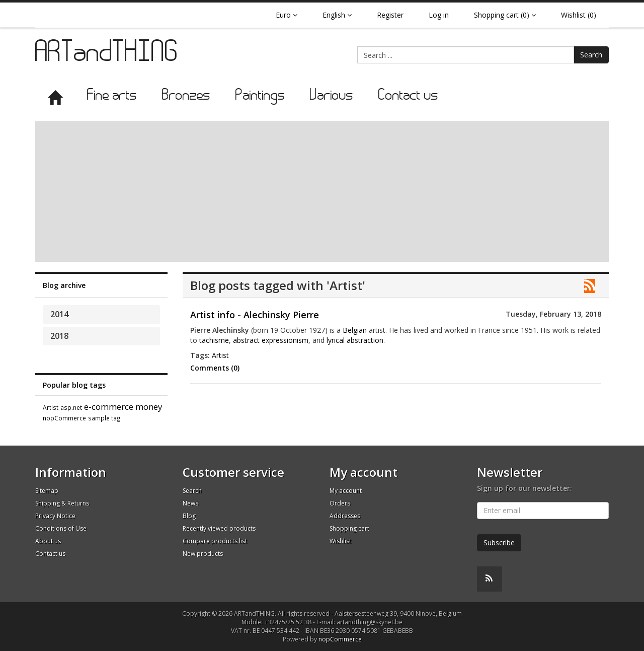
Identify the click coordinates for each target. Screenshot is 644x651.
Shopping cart (349, 528)
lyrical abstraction (355, 340)
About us (48, 541)
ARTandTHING (107, 54)
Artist (51, 407)
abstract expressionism (271, 340)
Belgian (355, 330)
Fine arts (112, 96)
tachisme (214, 340)
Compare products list (215, 541)
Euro (287, 15)
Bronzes (186, 96)
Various (332, 96)
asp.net (71, 407)
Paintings (260, 96)
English (337, 15)
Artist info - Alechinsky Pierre (255, 315)
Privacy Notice (55, 516)
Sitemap (47, 491)
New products (203, 554)
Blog (189, 516)
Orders (340, 503)
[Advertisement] (322, 191)
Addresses (345, 516)
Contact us (408, 96)
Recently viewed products (219, 528)
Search (591, 55)
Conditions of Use (61, 528)
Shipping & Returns (62, 503)
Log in (439, 15)
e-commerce (109, 407)
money (149, 407)
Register (390, 15)
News (190, 503)
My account (346, 491)
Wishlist (340, 541)
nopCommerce (64, 418)
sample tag (104, 418)
